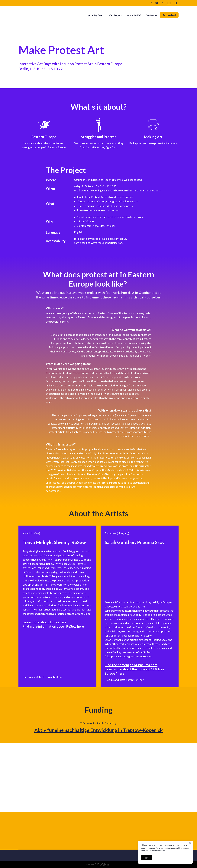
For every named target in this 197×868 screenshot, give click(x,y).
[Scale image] (39, 651)
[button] (151, 3)
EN (169, 3)
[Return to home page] (38, 15)
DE (177, 3)
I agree (147, 858)
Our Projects (116, 15)
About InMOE (134, 15)
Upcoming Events (96, 15)
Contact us (151, 15)
